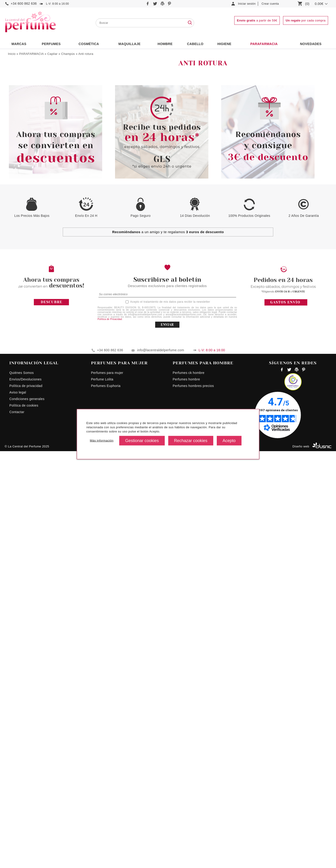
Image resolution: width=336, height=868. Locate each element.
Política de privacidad (26, 803)
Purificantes (24, 156)
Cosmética (89, 44)
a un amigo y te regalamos (168, 649)
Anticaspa (23, 110)
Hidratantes (24, 135)
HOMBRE (165, 44)
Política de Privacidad (110, 736)
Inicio (12, 54)
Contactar (17, 829)
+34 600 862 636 (24, 4)
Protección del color (30, 146)
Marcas (19, 44)
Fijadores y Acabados (29, 171)
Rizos (20, 161)
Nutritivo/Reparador (30, 140)
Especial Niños (24, 187)
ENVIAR (167, 741)
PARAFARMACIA (264, 44)
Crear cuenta (270, 4)
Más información (102, 441)
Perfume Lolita (102, 796)
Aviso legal (18, 809)
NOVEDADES (311, 44)
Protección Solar (28, 151)
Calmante (23, 120)
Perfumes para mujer (107, 790)
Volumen (22, 166)
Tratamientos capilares (30, 181)
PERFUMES (51, 44)
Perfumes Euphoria (106, 803)
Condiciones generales (27, 816)
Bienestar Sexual (24, 72)
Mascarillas (22, 176)
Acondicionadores (26, 84)
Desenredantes (27, 130)
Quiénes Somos (22, 790)
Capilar (52, 54)
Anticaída (23, 104)
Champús (68, 54)
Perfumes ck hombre (189, 790)
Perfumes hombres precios (193, 803)
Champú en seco (28, 125)
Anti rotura (86, 54)
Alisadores (23, 94)
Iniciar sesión (247, 4)
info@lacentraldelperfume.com (161, 767)
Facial (16, 206)
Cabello (195, 44)
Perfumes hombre (186, 796)
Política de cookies (24, 822)
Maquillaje (130, 44)
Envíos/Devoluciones (25, 796)
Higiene (224, 44)
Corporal (18, 199)
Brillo (19, 115)
